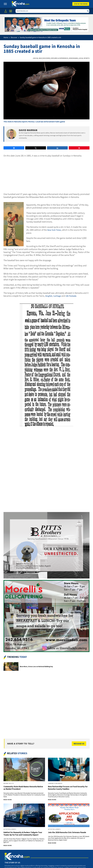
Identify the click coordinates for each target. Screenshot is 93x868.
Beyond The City (9, 783)
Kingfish (49, 296)
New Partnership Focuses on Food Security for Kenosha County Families (68, 788)
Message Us (79, 744)
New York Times (54, 230)
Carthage (57, 296)
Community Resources (55, 783)
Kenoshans (73, 58)
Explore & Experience (59, 58)
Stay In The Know (81, 4)
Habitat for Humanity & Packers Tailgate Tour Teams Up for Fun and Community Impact (23, 834)
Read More (8, 800)
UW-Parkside (71, 296)
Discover (46, 58)
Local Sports (84, 58)
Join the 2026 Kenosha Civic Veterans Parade (67, 832)
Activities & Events (10, 829)
